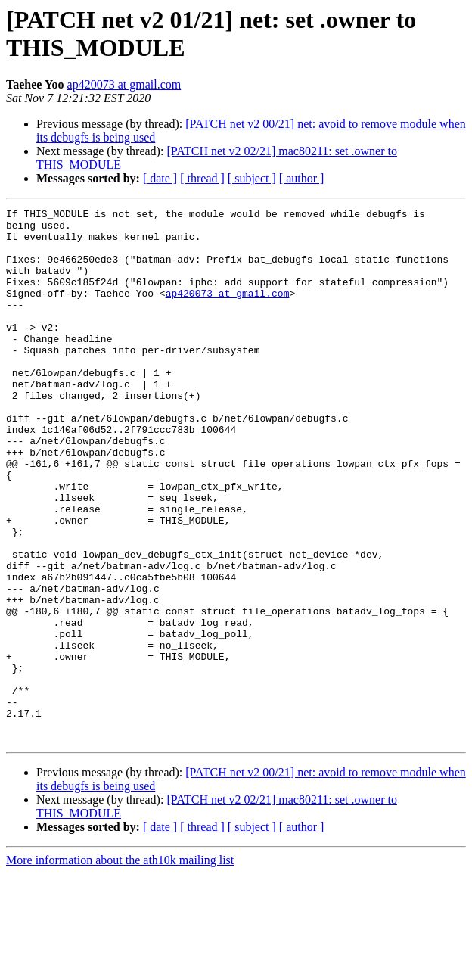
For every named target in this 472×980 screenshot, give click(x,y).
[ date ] (160, 178)
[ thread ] (202, 178)
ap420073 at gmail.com (124, 84)
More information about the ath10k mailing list (120, 967)
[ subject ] (252, 178)
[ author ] (302, 178)
